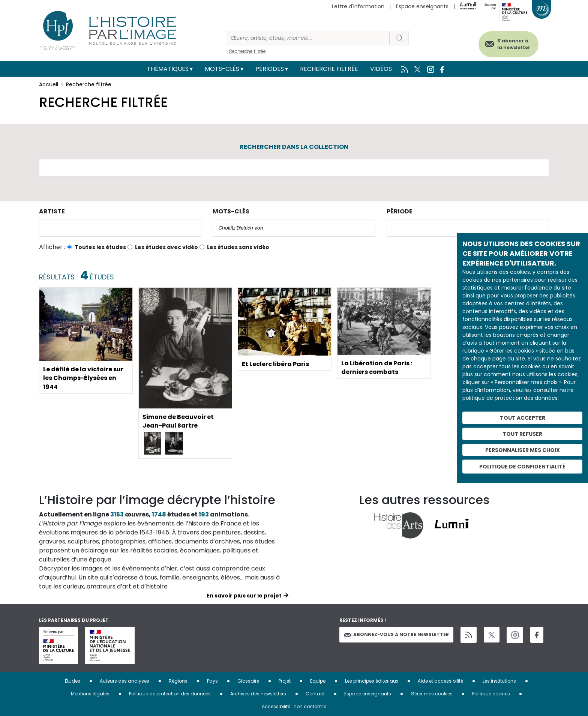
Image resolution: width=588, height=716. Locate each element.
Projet (285, 681)
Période (400, 211)
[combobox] (120, 228)
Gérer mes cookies (432, 694)
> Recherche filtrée (246, 51)
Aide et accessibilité (440, 681)
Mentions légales (90, 694)
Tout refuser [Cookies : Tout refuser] (522, 434)
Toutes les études (100, 247)
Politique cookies (491, 694)
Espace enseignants (422, 6)
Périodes (270, 69)
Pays (212, 681)
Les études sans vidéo (238, 247)
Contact (315, 694)
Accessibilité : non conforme (294, 706)
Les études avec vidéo (166, 247)
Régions (178, 681)
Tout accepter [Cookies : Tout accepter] (523, 418)
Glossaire (248, 681)
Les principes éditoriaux (372, 681)
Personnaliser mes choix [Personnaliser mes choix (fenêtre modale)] (523, 450)
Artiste (52, 211)
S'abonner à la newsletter (513, 44)
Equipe (318, 681)
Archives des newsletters (258, 694)
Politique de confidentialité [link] (522, 467)
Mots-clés (222, 69)
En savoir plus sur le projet (244, 596)
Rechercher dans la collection (294, 147)
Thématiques (168, 69)
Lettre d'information (358, 6)
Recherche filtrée (329, 69)
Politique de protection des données (170, 694)
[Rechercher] (308, 38)
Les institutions (499, 681)
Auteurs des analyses (124, 681)
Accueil (49, 84)
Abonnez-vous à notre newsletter (396, 634)
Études (73, 681)
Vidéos (381, 69)
